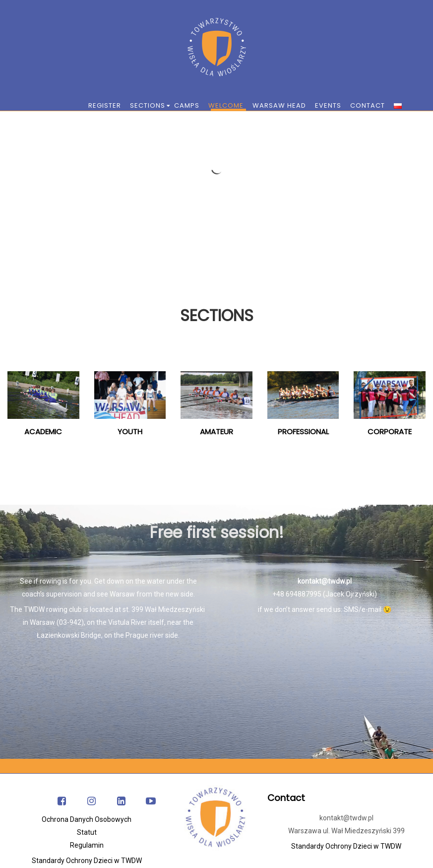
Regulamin (87, 845)
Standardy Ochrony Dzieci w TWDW (87, 861)
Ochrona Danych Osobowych (87, 819)
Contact (286, 798)
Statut (87, 832)
